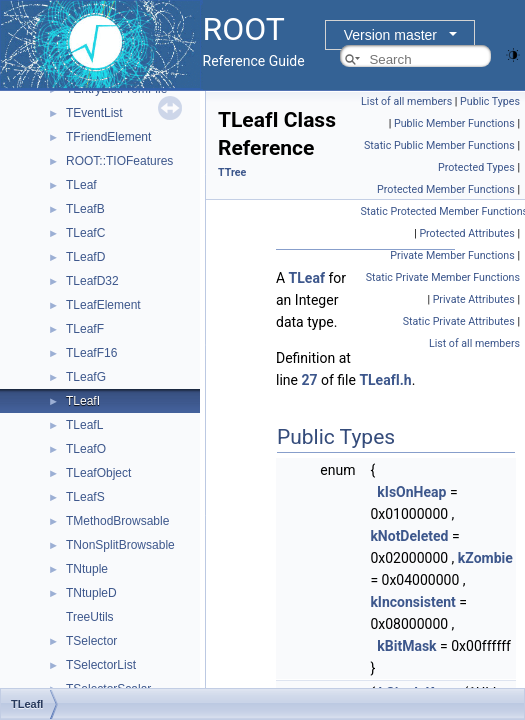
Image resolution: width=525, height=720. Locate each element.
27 (309, 380)
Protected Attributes (466, 233)
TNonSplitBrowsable (120, 545)
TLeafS (85, 497)
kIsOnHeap (411, 492)
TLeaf (81, 185)
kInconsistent (412, 602)
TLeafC (85, 233)
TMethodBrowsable (117, 521)
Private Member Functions (452, 255)
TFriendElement (108, 137)
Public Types (490, 101)
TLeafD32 (92, 281)
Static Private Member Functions (443, 277)
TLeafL (84, 425)
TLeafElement (103, 305)
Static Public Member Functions (439, 145)
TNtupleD (91, 593)
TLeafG (86, 377)
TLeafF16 (91, 353)
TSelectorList (101, 665)
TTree (232, 172)
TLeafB (85, 209)
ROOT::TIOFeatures (119, 161)
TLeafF (85, 329)
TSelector (91, 641)
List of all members (406, 101)
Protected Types (476, 167)
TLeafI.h (385, 380)
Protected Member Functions (446, 189)
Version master (390, 35)
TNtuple (87, 569)
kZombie (485, 558)
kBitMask (406, 646)
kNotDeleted (409, 536)
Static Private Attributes (459, 321)
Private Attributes (474, 299)
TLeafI (83, 401)
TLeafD (85, 257)
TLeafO (86, 449)
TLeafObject (98, 473)
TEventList (94, 113)
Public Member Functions (454, 123)
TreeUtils (90, 617)
